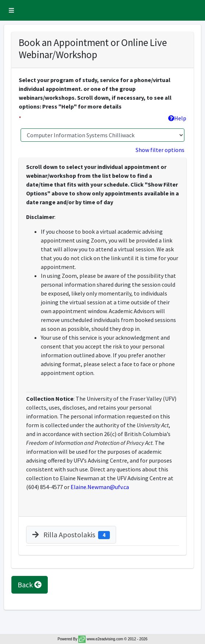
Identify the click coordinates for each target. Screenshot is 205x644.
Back (30, 585)
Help (177, 118)
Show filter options (160, 150)
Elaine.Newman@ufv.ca (100, 487)
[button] (11, 10)
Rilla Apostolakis (71, 535)
